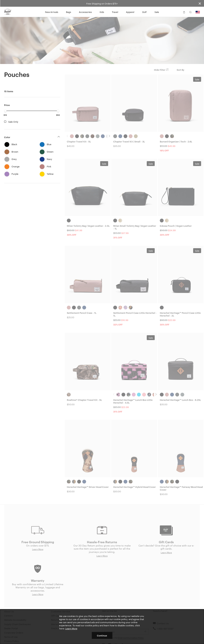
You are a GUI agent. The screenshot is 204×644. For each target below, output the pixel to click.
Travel (115, 12)
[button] (178, 12)
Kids (102, 12)
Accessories (85, 12)
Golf (144, 12)
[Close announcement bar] (200, 3)
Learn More (71, 628)
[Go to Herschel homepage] (8, 12)
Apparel (130, 12)
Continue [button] (102, 635)
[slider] (5, 111)
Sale (157, 12)
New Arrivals (52, 12)
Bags (68, 12)
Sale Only (13, 122)
